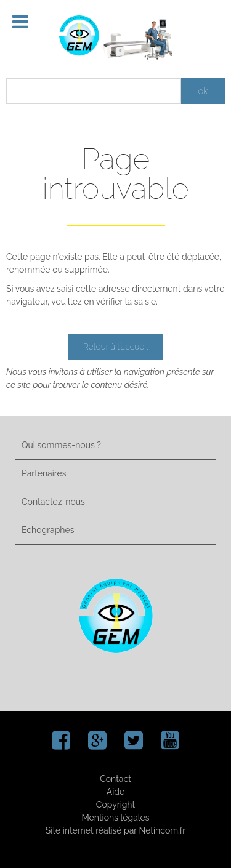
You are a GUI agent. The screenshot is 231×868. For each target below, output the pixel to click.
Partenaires (44, 473)
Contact (115, 779)
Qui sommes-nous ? (61, 445)
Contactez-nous (53, 502)
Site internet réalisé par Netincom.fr (115, 830)
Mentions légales (115, 818)
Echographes (48, 530)
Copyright (115, 805)
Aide (115, 792)
